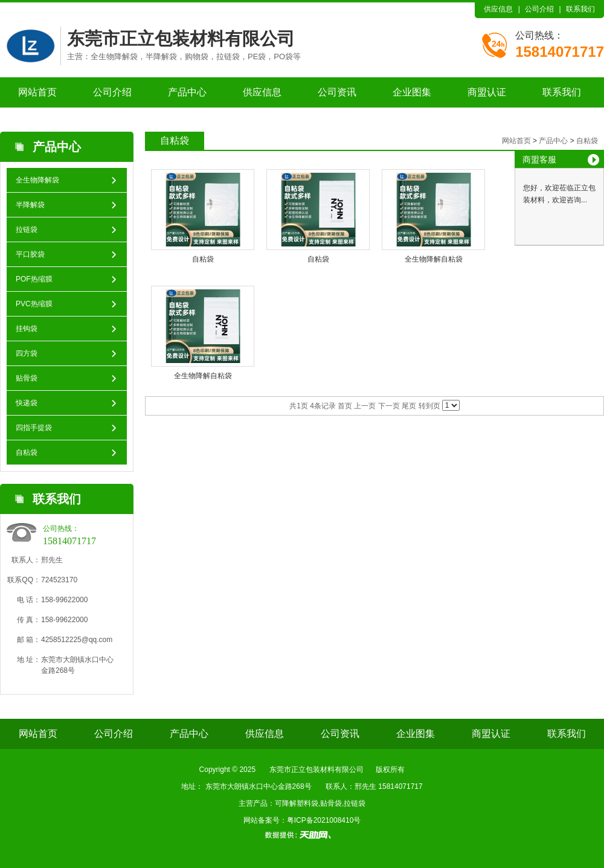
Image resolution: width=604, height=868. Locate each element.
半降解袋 (30, 205)
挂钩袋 (27, 329)
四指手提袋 (34, 428)
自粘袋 (27, 452)
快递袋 (27, 403)
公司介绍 (539, 9)
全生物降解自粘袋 (434, 259)
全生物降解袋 (37, 180)
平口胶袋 (30, 254)
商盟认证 (487, 92)
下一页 (389, 406)
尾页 (409, 406)
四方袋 (27, 353)
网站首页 (37, 92)
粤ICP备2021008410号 (324, 820)
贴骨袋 (27, 378)
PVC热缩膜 (34, 304)
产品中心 (187, 92)
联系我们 (580, 9)
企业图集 (412, 92)
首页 (345, 406)
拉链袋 (27, 230)
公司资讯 (337, 92)
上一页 (365, 406)
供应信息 (498, 9)
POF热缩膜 (34, 279)
